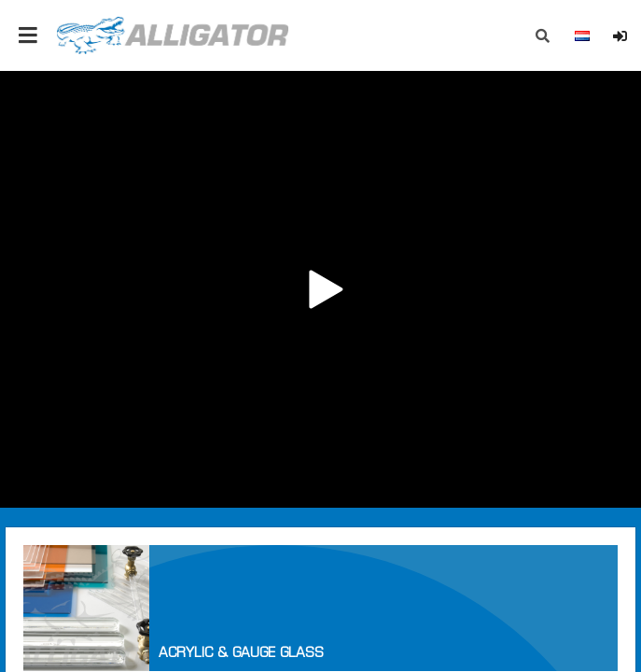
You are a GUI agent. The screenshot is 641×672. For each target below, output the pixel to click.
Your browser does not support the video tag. (320, 289)
